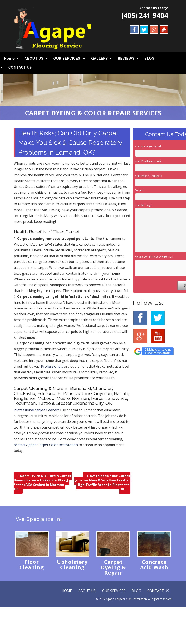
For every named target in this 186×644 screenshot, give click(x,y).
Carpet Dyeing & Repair (113, 567)
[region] (93, 97)
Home (9, 58)
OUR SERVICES (67, 58)
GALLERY (100, 58)
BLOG (149, 58)
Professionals (52, 366)
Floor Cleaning (32, 564)
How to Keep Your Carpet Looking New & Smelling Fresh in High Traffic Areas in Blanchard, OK (102, 483)
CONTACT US (20, 67)
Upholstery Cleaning (72, 564)
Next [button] (181, 96)
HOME (67, 591)
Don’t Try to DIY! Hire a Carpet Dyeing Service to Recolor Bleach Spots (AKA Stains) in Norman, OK (43, 483)
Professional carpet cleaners (37, 410)
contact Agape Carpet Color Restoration (46, 445)
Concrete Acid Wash (154, 564)
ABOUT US (34, 58)
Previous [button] (5, 96)
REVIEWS (126, 58)
